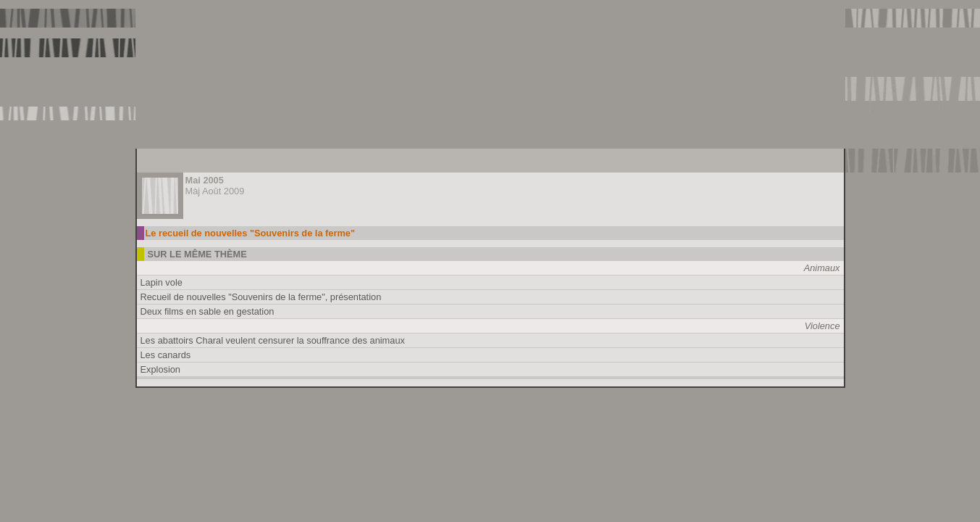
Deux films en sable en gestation (208, 311)
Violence (822, 326)
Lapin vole (162, 282)
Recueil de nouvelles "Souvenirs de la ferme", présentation (261, 297)
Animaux (822, 268)
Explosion (161, 369)
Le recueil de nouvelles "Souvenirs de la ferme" (251, 233)
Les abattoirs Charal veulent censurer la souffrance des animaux (273, 340)
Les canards (166, 355)
